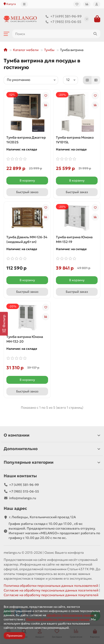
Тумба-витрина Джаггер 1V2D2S (26, 140)
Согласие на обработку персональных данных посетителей (51, 590)
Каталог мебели (26, 50)
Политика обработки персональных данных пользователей (51, 586)
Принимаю (14, 635)
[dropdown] (24, 4)
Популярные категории (52, 462)
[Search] (56, 34)
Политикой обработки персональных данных (58, 619)
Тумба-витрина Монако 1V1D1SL (75, 140)
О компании (52, 435)
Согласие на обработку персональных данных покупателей (51, 595)
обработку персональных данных (70, 615)
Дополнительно (52, 449)
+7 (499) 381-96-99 (63, 16)
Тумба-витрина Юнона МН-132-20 (25, 339)
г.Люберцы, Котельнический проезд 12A (42, 517)
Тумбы (49, 50)
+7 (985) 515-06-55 (62, 22)
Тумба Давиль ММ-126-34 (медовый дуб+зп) (27, 239)
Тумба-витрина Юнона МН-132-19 (74, 239)
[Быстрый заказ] (27, 192)
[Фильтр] (4, 324)
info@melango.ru (23, 498)
